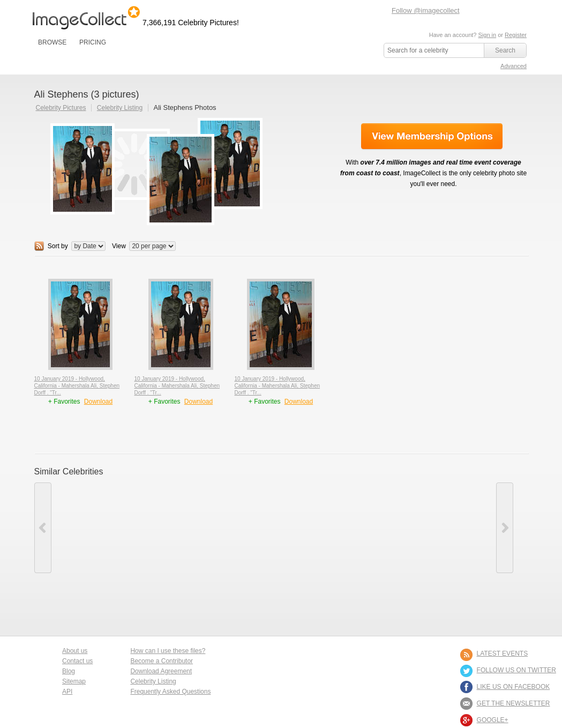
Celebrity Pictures (61, 108)
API (67, 692)
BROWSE (52, 42)
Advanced (514, 66)
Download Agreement (161, 671)
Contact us (77, 661)
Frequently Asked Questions (170, 692)
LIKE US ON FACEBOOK (514, 687)
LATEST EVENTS (503, 653)
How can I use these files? (168, 651)
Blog (69, 671)
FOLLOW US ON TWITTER (516, 670)
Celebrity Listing (120, 108)
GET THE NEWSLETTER (514, 703)
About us (75, 651)
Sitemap (74, 681)
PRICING (93, 42)
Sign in (487, 35)
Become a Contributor (162, 661)
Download (98, 402)
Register (516, 35)
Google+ (493, 720)
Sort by (58, 246)
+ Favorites (65, 402)
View (119, 246)
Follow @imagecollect (426, 10)
